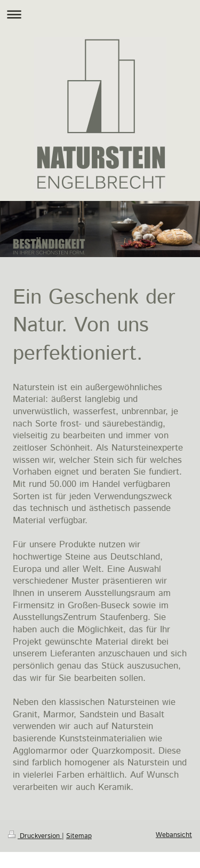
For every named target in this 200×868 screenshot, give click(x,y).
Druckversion (35, 836)
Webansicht (174, 835)
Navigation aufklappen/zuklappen (100, 14)
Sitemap (79, 836)
